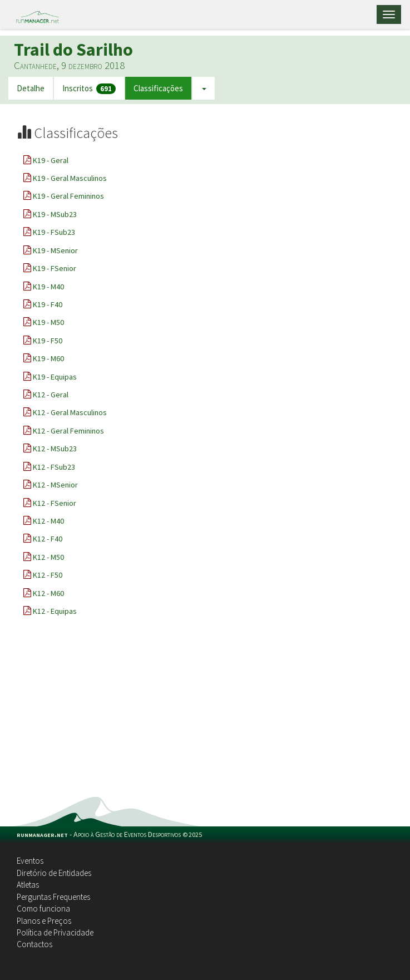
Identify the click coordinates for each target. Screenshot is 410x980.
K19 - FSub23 (54, 232)
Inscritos (89, 89)
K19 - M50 (48, 322)
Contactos (34, 944)
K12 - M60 (48, 593)
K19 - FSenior (55, 268)
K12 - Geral (51, 395)
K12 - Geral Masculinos (70, 412)
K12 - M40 (48, 521)
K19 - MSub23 (55, 214)
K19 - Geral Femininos (68, 196)
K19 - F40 (48, 304)
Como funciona (43, 908)
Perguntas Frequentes (53, 897)
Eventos (30, 861)
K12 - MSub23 (55, 449)
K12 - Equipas (55, 611)
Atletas (28, 885)
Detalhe (31, 88)
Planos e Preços (44, 921)
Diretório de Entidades (54, 873)
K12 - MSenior (55, 485)
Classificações (158, 88)
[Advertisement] (205, 713)
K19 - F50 (48, 341)
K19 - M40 (48, 287)
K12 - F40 (48, 539)
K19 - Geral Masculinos (70, 178)
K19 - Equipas (55, 377)
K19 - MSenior (55, 250)
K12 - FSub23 (54, 467)
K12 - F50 (48, 575)
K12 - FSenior (55, 503)
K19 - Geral (51, 160)
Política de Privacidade (55, 932)
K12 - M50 (48, 557)
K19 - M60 (48, 358)
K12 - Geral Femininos (68, 431)
